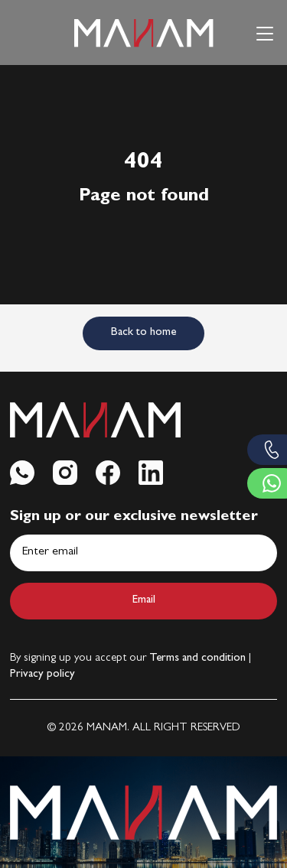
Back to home (143, 333)
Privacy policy (42, 675)
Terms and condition (197, 659)
